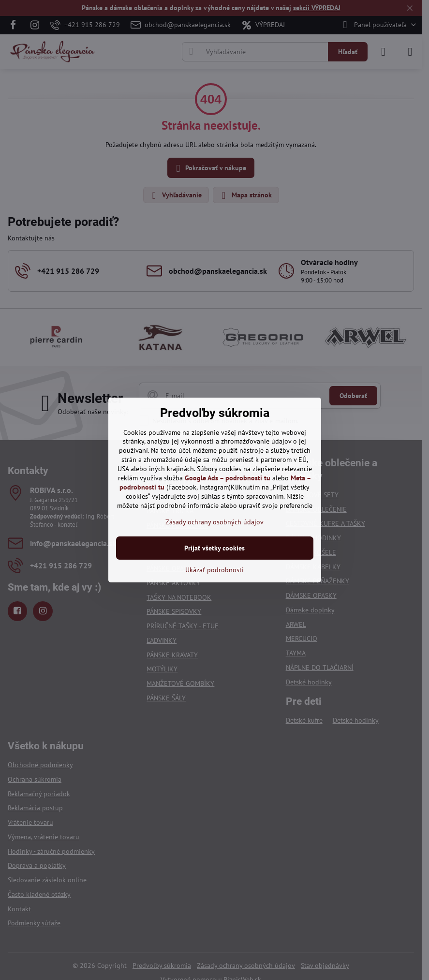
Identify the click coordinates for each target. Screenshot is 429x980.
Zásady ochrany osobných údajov (214, 522)
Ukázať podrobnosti (214, 570)
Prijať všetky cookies (214, 548)
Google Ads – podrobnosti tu (228, 478)
